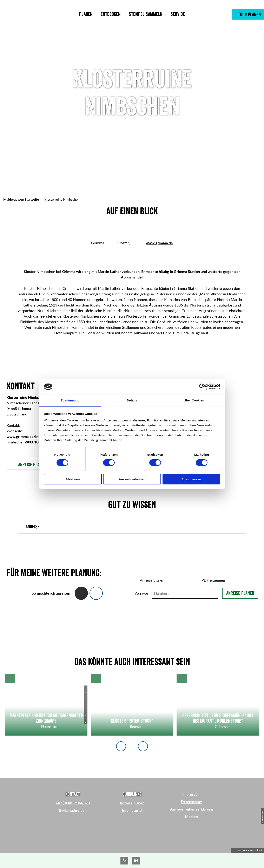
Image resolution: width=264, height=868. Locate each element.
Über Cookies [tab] (194, 400)
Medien (191, 817)
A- (124, 861)
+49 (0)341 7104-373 (73, 803)
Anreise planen (240, 593)
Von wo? (141, 593)
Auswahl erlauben (132, 479)
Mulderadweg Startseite (21, 199)
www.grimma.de (159, 243)
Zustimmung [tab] (70, 400)
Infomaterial (132, 810)
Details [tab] (132, 400)
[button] (248, 14)
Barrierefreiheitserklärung (191, 809)
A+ (136, 861)
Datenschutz (191, 802)
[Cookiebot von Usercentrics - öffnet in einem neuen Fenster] (202, 387)
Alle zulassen (191, 479)
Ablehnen (73, 479)
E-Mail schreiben (73, 810)
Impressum (191, 794)
